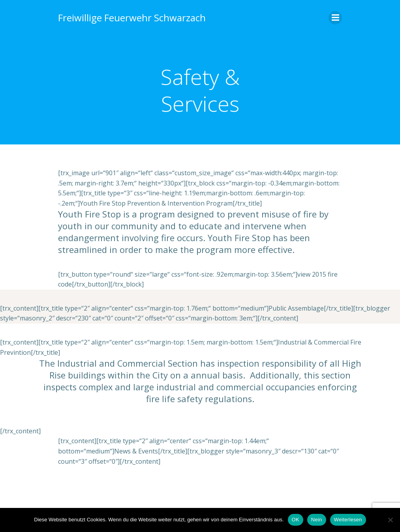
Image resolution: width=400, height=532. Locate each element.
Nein (317, 520)
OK (296, 520)
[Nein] (390, 520)
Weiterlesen (348, 520)
